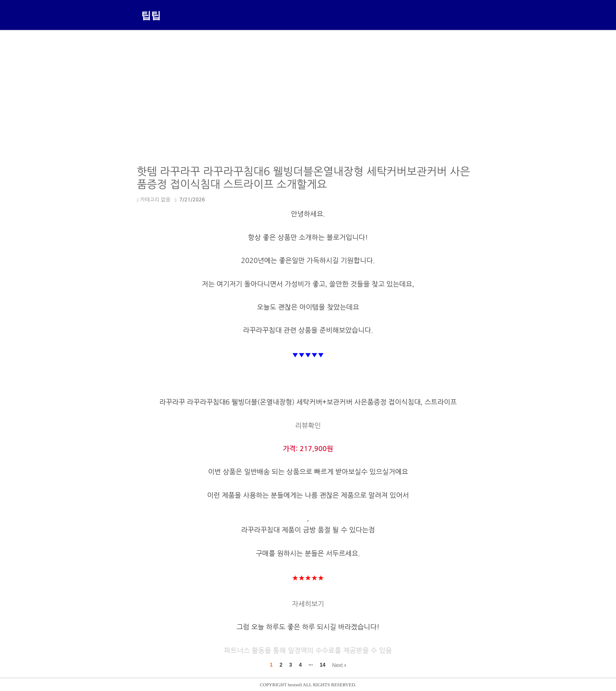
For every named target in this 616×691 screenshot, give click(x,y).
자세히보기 (308, 604)
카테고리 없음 (154, 200)
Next (339, 665)
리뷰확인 (308, 425)
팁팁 (151, 15)
